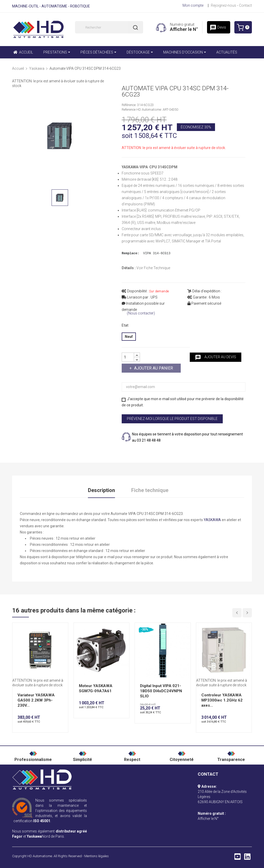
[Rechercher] (109, 27)
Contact (245, 5)
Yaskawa (34, 836)
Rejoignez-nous (224, 5)
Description (101, 490)
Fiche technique (150, 490)
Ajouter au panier (153, 368)
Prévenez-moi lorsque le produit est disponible (172, 419)
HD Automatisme (40, 856)
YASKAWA (212, 520)
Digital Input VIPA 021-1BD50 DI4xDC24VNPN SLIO (161, 691)
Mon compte (193, 5)
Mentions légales (97, 856)
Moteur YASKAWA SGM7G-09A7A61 (96, 688)
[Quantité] (128, 357)
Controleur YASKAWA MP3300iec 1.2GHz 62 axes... (222, 700)
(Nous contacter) (141, 313)
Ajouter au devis (216, 357)
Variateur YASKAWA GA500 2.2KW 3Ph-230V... (36, 700)
